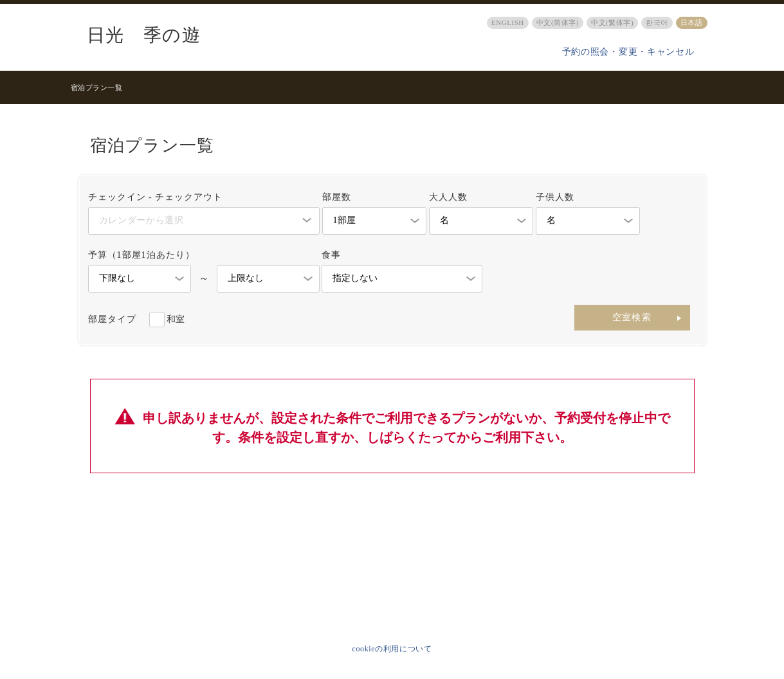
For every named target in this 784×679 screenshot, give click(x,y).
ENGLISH (508, 23)
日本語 (692, 23)
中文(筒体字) (558, 23)
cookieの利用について (392, 649)
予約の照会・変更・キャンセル (628, 52)
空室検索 (632, 317)
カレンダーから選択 (141, 220)
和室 (176, 319)
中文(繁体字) (612, 23)
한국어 (657, 23)
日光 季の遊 (144, 35)
